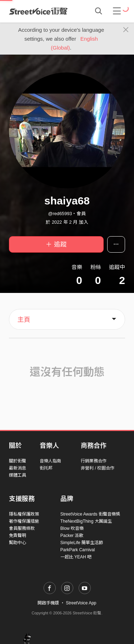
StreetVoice (38, 11)
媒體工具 (18, 475)
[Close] (126, 30)
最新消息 (18, 468)
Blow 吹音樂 (72, 528)
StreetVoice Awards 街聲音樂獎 (90, 514)
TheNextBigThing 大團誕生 (86, 521)
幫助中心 (18, 543)
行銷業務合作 (94, 461)
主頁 (24, 320)
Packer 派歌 (72, 536)
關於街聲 (18, 461)
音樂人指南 (50, 461)
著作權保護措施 (24, 521)
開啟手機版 (48, 603)
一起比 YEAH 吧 (76, 557)
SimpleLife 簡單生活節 (82, 543)
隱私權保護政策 (24, 514)
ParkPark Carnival (78, 550)
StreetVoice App (81, 603)
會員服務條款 (22, 528)
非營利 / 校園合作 (98, 468)
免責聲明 (18, 536)
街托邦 (46, 468)
